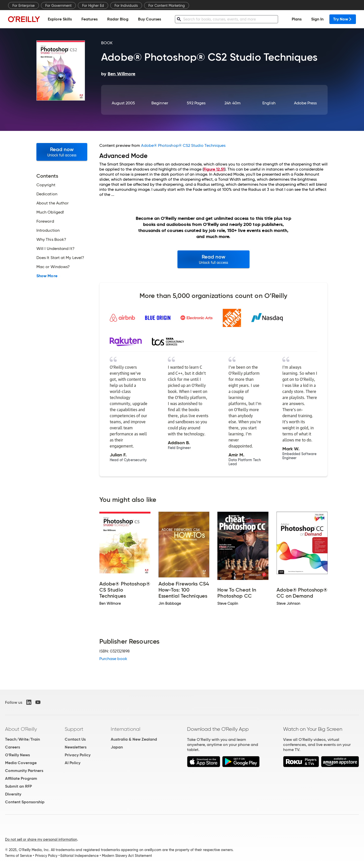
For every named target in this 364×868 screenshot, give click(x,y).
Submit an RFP (18, 786)
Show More (47, 276)
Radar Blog (118, 19)
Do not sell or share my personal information (41, 839)
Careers (13, 747)
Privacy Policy (78, 755)
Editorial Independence (79, 856)
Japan (117, 747)
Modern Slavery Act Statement (127, 856)
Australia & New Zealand (134, 739)
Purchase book (113, 659)
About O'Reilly (21, 729)
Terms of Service (18, 856)
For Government (58, 6)
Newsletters (76, 747)
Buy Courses (150, 19)
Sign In (317, 19)
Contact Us (75, 739)
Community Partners (24, 771)
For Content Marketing (167, 6)
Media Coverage (21, 763)
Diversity (13, 794)
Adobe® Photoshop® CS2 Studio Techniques (183, 145)
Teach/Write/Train (22, 739)
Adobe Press (305, 103)
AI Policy (73, 763)
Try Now (343, 19)
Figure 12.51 (214, 169)
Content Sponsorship (25, 802)
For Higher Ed (93, 6)
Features (89, 19)
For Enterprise (24, 6)
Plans (297, 19)
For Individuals (126, 6)
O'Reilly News (17, 755)
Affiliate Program (21, 778)
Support (74, 729)
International (126, 729)
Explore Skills (60, 19)
